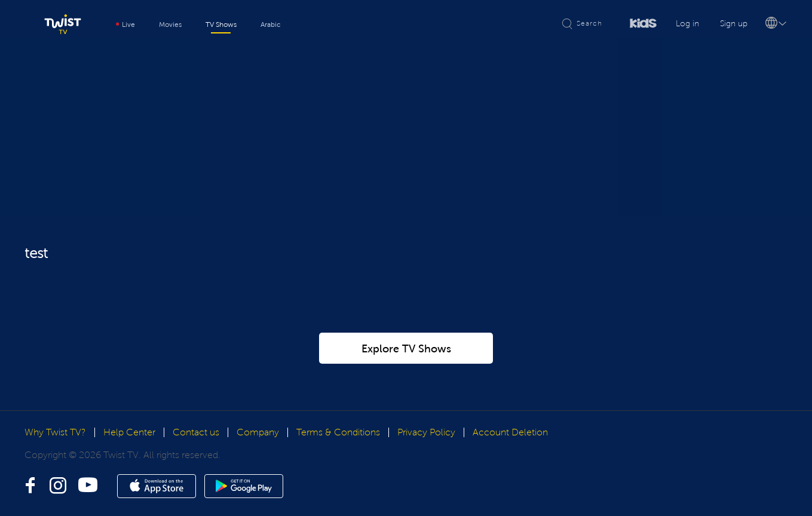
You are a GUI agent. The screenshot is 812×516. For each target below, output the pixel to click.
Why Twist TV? (55, 432)
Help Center (129, 432)
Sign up (734, 24)
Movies (170, 24)
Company (258, 432)
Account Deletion (510, 432)
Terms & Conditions (338, 432)
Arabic (271, 24)
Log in (687, 24)
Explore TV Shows (406, 349)
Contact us (196, 432)
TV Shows (221, 24)
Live (125, 24)
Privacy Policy (426, 432)
